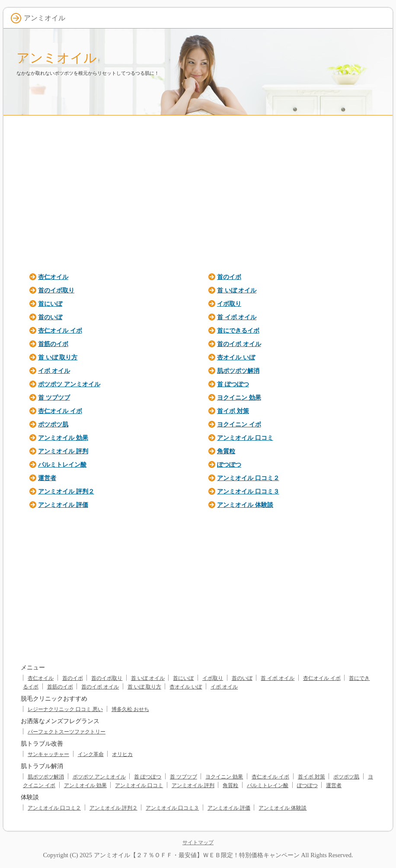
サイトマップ (198, 842)
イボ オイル (54, 371)
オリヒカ (122, 754)
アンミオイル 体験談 (245, 505)
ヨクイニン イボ (239, 424)
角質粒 (226, 451)
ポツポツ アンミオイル (69, 384)
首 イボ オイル (237, 317)
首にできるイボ (238, 330)
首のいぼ (50, 317)
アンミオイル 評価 (63, 505)
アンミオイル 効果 (63, 438)
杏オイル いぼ (236, 357)
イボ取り (229, 304)
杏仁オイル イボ (60, 330)
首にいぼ (50, 304)
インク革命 (91, 754)
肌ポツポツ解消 (238, 371)
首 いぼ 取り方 (58, 357)
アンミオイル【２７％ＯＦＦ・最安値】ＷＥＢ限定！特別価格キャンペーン (197, 855)
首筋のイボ (53, 344)
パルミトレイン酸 (62, 464)
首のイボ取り (56, 290)
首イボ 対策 (233, 411)
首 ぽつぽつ (233, 384)
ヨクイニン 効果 (239, 397)
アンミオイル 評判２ (66, 491)
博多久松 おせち (130, 709)
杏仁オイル (53, 277)
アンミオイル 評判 (63, 451)
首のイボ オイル (239, 344)
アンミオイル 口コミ (245, 438)
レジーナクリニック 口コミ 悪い (65, 709)
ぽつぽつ (229, 464)
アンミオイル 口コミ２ (248, 478)
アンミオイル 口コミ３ (248, 491)
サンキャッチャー (48, 754)
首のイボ (229, 277)
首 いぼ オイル (237, 290)
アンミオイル (57, 58)
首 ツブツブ (54, 397)
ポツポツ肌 (53, 424)
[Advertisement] (198, 191)
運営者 (47, 478)
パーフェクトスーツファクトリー (67, 732)
